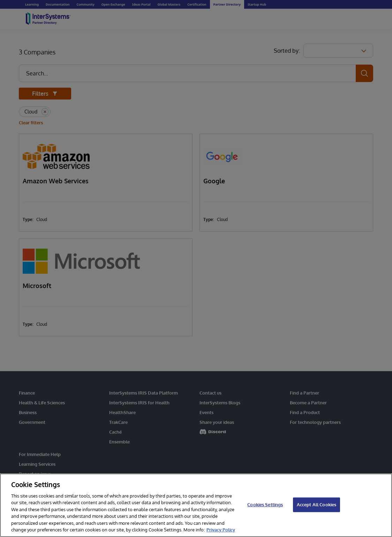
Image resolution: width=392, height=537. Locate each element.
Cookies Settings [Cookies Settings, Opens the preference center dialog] (265, 505)
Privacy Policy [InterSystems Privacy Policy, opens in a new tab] (221, 530)
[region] (196, 505)
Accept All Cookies (316, 505)
